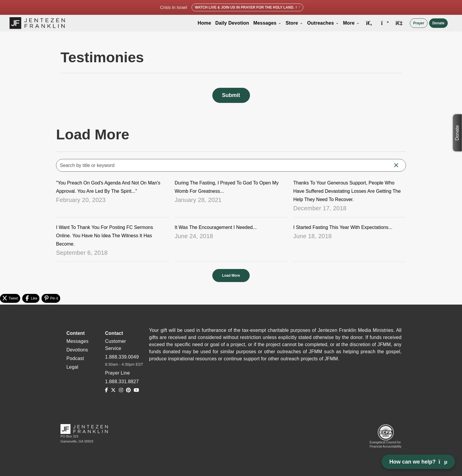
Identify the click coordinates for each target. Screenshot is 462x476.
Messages (267, 23)
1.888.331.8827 (122, 382)
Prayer (419, 23)
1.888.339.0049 (122, 357)
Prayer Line (117, 373)
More (351, 23)
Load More (231, 276)
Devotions (77, 350)
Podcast (75, 358)
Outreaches (323, 23)
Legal (72, 367)
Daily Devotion (232, 23)
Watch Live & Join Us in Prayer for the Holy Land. (247, 7)
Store (294, 23)
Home (204, 23)
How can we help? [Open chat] (418, 462)
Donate (438, 23)
